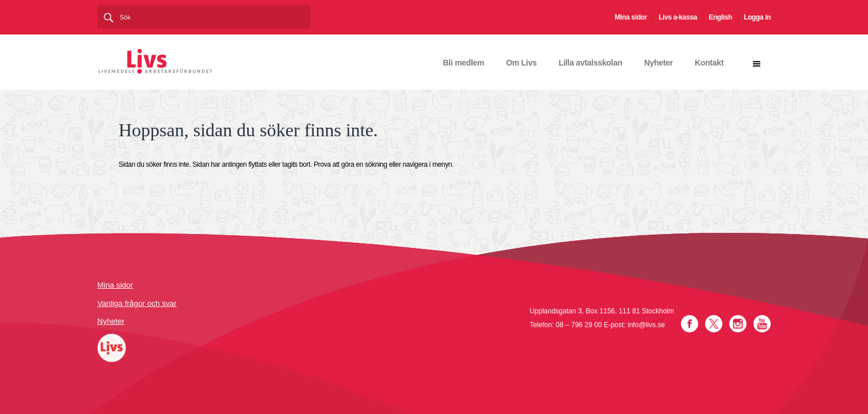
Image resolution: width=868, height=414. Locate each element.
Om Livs (521, 63)
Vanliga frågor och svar (137, 303)
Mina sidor (631, 17)
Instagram (738, 324)
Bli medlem (464, 63)
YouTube (762, 324)
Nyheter (658, 63)
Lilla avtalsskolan (590, 63)
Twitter (714, 324)
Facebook (690, 324)
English (720, 17)
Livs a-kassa (678, 17)
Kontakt (709, 63)
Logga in (757, 17)
